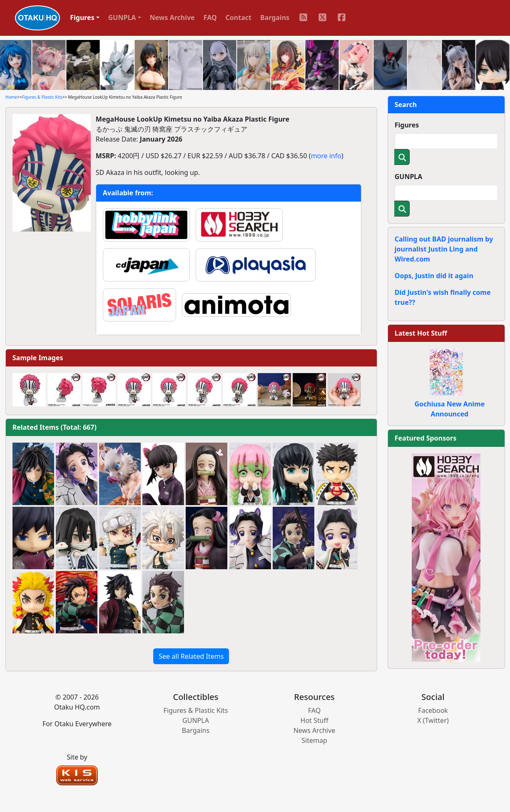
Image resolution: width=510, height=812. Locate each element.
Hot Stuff (315, 720)
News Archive (172, 17)
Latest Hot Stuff (421, 333)
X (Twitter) (433, 720)
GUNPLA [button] (122, 17)
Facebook (433, 710)
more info (326, 156)
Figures (407, 125)
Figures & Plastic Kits (42, 97)
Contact (239, 17)
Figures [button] (82, 17)
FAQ (210, 17)
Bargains (275, 17)
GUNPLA (409, 177)
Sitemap (314, 740)
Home (11, 97)
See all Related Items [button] (191, 656)
